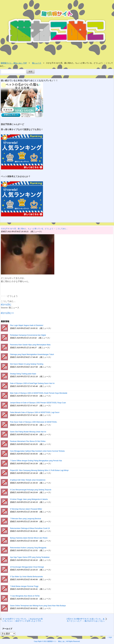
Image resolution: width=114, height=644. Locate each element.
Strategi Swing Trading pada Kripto (23, 374)
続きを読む (6, 304)
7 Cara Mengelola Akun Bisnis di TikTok (25, 596)
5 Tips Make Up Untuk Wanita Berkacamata (26, 577)
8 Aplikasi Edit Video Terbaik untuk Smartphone (28, 480)
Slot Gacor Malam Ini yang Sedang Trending (27, 364)
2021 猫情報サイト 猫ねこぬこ (55, 641)
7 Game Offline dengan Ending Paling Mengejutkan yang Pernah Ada (36, 461)
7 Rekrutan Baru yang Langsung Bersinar (26, 519)
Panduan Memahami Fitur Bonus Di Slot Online (28, 441)
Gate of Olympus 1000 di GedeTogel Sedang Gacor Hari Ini (32, 383)
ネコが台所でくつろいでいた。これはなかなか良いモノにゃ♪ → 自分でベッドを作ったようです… (23, 620)
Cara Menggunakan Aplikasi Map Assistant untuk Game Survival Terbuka (37, 451)
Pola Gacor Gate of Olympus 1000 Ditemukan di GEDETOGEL (34, 422)
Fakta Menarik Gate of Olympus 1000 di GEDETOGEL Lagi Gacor (35, 412)
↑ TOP (110, 638)
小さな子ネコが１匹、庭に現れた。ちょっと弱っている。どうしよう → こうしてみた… (34, 229)
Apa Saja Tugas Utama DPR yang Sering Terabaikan (30, 557)
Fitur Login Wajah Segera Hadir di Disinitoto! (27, 325)
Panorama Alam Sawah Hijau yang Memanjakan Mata (30, 345)
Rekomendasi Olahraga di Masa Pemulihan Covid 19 (30, 528)
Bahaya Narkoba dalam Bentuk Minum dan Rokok (29, 538)
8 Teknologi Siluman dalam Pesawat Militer (26, 509)
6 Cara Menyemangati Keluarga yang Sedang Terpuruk (31, 490)
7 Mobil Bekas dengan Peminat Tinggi (24, 586)
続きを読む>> (7, 313)
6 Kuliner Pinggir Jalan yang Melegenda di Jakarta (29, 499)
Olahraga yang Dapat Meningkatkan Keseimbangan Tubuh (32, 354)
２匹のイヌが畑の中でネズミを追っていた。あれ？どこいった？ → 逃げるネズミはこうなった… (85, 620)
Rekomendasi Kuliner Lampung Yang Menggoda (28, 548)
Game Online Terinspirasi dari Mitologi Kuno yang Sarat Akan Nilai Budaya (38, 606)
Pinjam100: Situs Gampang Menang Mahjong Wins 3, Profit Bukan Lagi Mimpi (39, 470)
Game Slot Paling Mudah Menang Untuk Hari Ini (28, 432)
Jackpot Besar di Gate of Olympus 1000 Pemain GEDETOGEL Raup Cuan (38, 403)
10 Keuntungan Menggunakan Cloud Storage (27, 567)
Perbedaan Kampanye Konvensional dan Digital (28, 335)
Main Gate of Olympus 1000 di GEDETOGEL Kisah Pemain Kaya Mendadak (39, 393)
